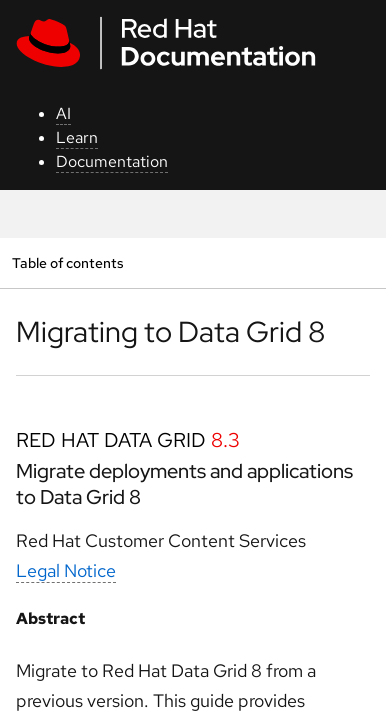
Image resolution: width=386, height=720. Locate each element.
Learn (77, 137)
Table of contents (67, 262)
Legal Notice (66, 570)
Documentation (112, 161)
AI (63, 113)
